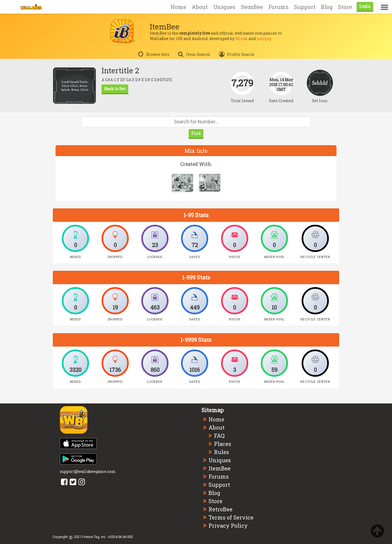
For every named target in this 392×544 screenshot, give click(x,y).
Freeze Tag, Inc (94, 537)
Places (223, 444)
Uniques (224, 7)
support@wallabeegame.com (88, 471)
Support (305, 7)
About (200, 7)
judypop (264, 39)
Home (178, 7)
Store (345, 7)
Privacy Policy (228, 525)
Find (196, 133)
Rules (221, 452)
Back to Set (115, 89)
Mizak (241, 39)
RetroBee (220, 509)
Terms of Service (231, 517)
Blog (327, 7)
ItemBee (252, 7)
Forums (278, 7)
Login (365, 6)
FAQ (219, 436)
